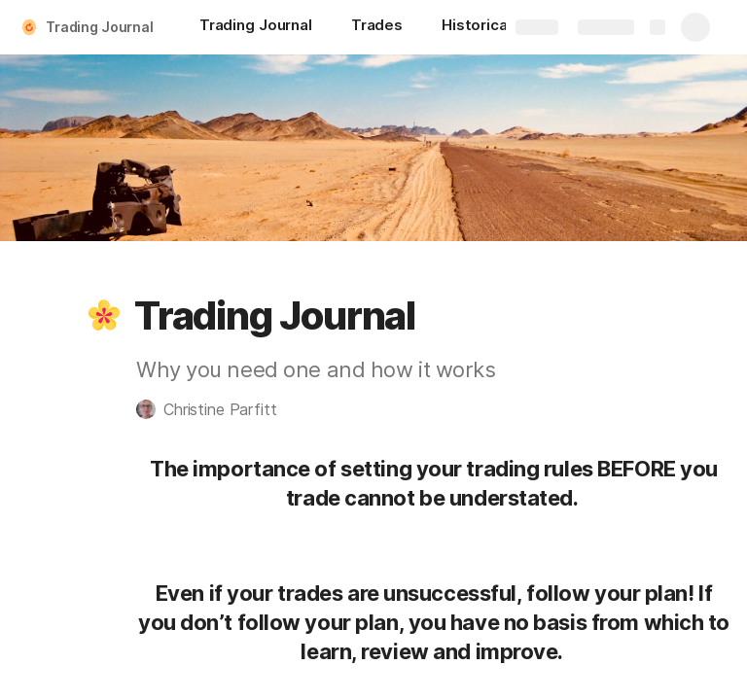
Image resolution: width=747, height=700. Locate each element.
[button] (104, 316)
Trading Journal (100, 27)
